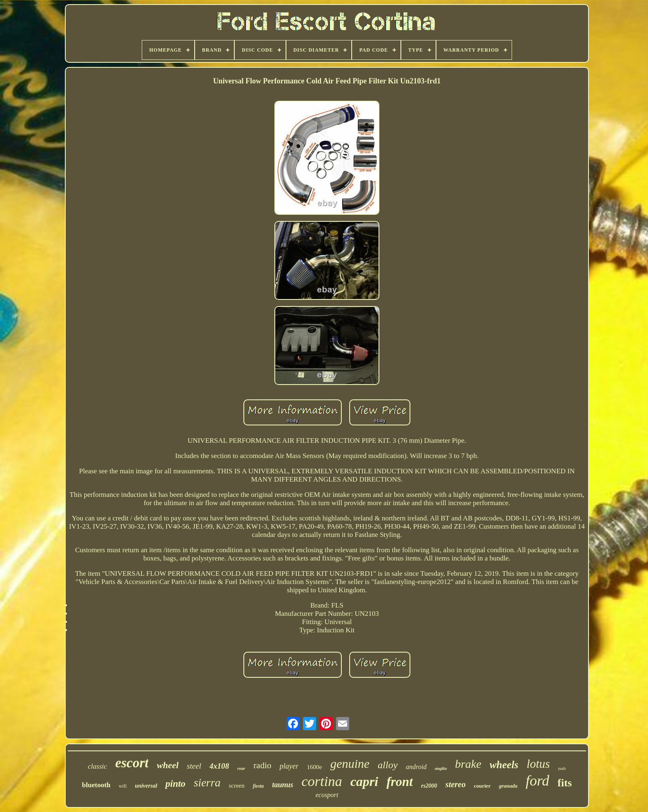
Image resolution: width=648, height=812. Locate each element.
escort (132, 763)
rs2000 (429, 786)
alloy (388, 765)
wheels (504, 765)
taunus (282, 785)
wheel (168, 765)
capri (364, 781)
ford (537, 781)
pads (562, 768)
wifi (123, 786)
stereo (456, 784)
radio (262, 765)
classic (98, 766)
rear (241, 768)
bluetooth (96, 785)
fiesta (258, 786)
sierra (207, 783)
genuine (350, 763)
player (289, 766)
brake (468, 764)
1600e (314, 767)
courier (482, 786)
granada (508, 786)
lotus (538, 764)
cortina (322, 781)
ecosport (327, 795)
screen (236, 786)
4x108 (219, 766)
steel (194, 766)
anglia (441, 768)
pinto (175, 784)
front (400, 782)
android (416, 767)
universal (146, 786)
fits (565, 783)
